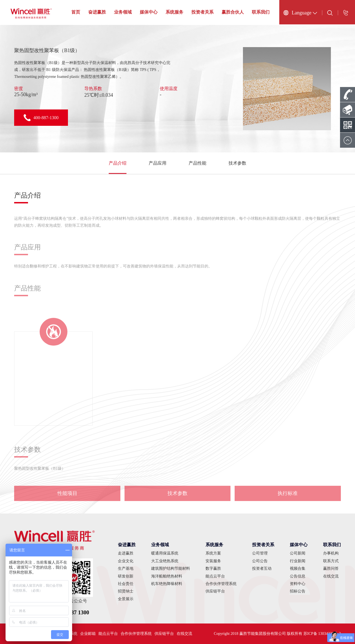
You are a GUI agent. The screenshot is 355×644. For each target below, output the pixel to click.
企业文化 (126, 561)
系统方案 (213, 553)
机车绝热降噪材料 (167, 584)
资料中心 (298, 584)
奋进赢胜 (97, 12)
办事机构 (331, 553)
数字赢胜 (213, 568)
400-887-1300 (41, 118)
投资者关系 (202, 12)
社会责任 (126, 584)
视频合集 (298, 568)
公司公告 (260, 561)
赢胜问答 (331, 568)
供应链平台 (215, 591)
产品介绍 (118, 163)
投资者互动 (262, 568)
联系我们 (261, 12)
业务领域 (123, 12)
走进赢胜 (126, 553)
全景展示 (126, 599)
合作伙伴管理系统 (221, 584)
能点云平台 (215, 576)
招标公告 (298, 591)
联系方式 (331, 561)
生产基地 (126, 568)
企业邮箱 (88, 634)
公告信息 (298, 576)
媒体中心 (149, 12)
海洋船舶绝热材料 (167, 576)
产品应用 (158, 163)
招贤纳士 (126, 591)
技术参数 (237, 163)
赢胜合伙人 (233, 12)
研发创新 (126, 576)
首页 (76, 12)
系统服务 (174, 12)
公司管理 (260, 553)
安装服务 (213, 561)
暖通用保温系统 (165, 553)
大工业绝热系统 (165, 561)
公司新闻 (298, 553)
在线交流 (331, 576)
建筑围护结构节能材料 (171, 568)
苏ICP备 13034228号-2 (322, 634)
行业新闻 (298, 561)
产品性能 (197, 163)
